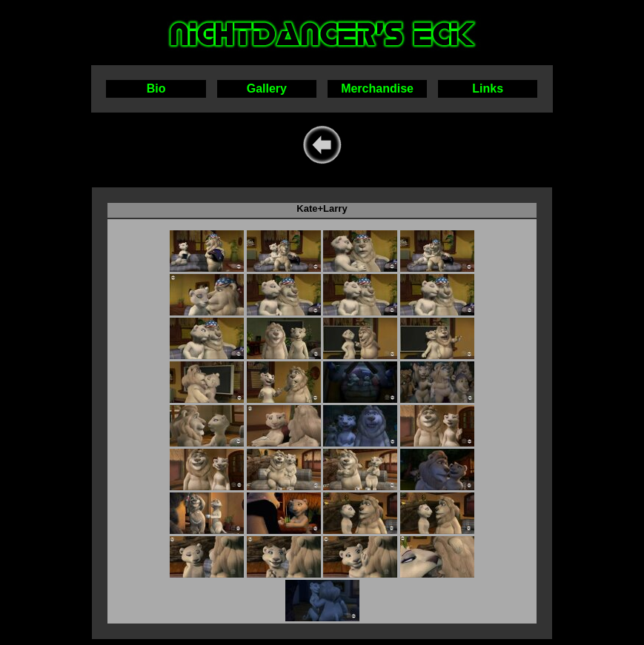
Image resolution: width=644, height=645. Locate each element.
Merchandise (377, 88)
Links (488, 88)
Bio (156, 88)
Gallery (267, 88)
